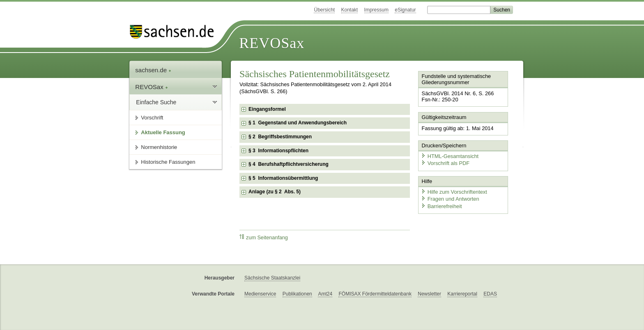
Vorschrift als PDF (445, 163)
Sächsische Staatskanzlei (272, 278)
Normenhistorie (159, 147)
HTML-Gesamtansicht (450, 156)
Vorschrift (152, 118)
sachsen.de (153, 70)
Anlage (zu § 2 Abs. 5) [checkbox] (275, 192)
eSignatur (405, 10)
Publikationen (297, 294)
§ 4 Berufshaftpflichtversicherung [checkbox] (289, 164)
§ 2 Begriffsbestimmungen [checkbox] (280, 137)
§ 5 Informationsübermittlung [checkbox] (283, 178)
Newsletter (429, 294)
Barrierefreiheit (442, 206)
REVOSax (272, 43)
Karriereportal (462, 294)
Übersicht (324, 10)
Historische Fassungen (168, 162)
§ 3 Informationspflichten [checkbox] (278, 151)
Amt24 (325, 294)
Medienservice (260, 294)
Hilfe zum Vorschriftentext (454, 192)
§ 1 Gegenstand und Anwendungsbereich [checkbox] (298, 123)
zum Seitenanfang (264, 237)
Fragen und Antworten (450, 199)
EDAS (490, 294)
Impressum (376, 10)
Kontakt (350, 10)
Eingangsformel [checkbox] (267, 109)
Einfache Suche (156, 102)
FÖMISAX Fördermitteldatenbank (375, 294)
